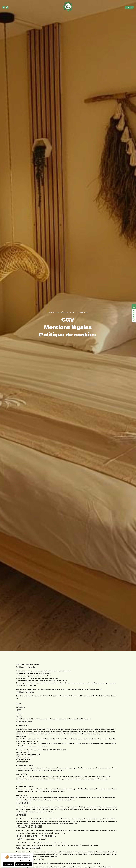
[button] (129, 7)
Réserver (134, 315)
